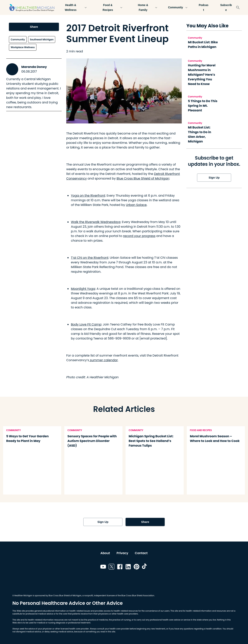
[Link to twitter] (112, 567)
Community (178, 7)
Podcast (204, 7)
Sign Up (214, 178)
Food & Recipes (110, 7)
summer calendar (103, 360)
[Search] (238, 8)
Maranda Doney (34, 67)
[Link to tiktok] (145, 567)
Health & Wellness (73, 7)
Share (34, 27)
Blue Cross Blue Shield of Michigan (143, 178)
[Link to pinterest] (136, 567)
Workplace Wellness (23, 47)
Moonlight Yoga (83, 289)
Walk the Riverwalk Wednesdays (96, 222)
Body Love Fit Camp (86, 324)
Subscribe (226, 7)
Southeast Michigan (42, 39)
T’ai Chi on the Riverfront (90, 258)
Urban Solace (136, 205)
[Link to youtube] (103, 567)
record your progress (139, 236)
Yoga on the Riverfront (88, 196)
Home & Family (145, 7)
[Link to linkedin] (128, 567)
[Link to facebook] (120, 567)
